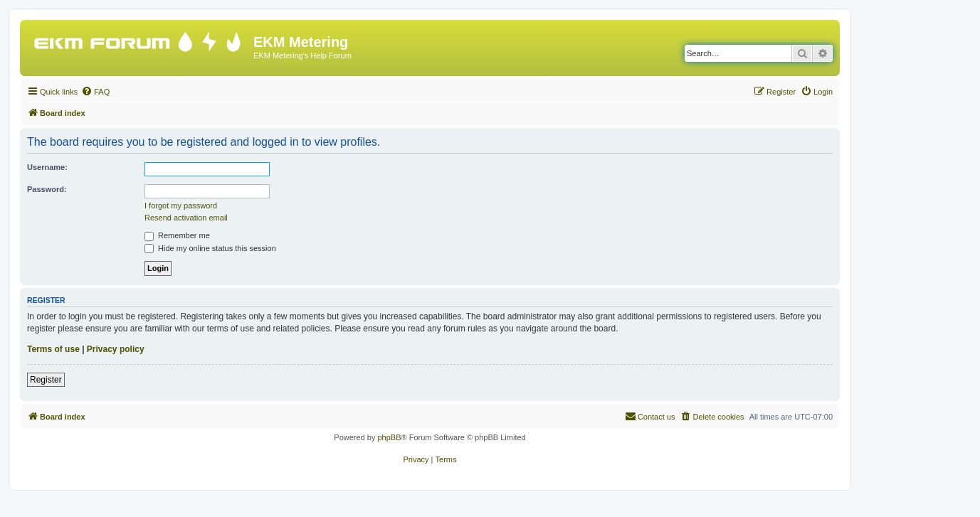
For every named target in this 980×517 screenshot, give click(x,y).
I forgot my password (181, 206)
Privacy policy (116, 349)
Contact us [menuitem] (650, 416)
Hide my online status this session (210, 248)
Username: (47, 167)
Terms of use (53, 349)
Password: (47, 189)
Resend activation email (186, 218)
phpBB (389, 437)
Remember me (177, 235)
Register (46, 380)
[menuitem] (95, 92)
